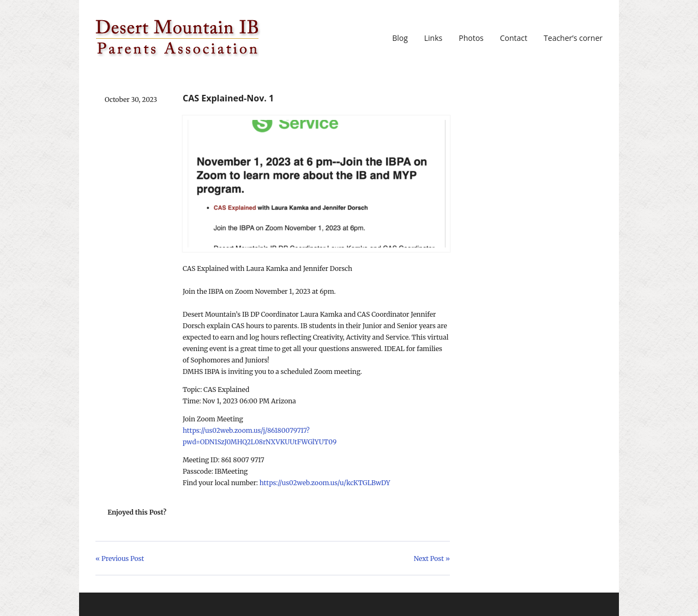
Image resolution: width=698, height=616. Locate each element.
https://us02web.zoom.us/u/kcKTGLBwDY (325, 483)
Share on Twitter (189, 512)
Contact (514, 38)
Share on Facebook (206, 512)
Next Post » (432, 558)
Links (433, 38)
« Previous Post (120, 558)
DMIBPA (178, 38)
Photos (471, 38)
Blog (400, 38)
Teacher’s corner (573, 38)
